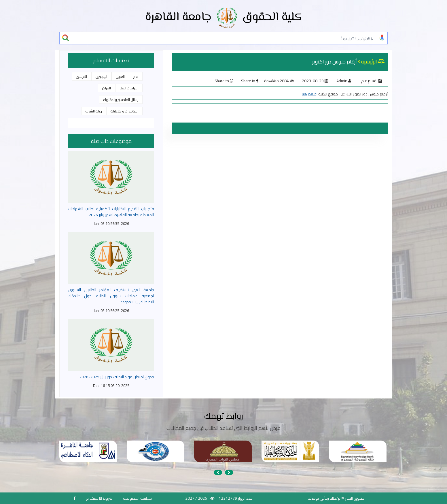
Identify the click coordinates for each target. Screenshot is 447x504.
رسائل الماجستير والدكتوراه (121, 100)
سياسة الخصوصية (137, 498)
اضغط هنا (310, 94)
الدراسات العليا (129, 88)
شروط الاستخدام (99, 498)
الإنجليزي (101, 77)
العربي (120, 77)
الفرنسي (82, 77)
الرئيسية (369, 62)
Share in (250, 81)
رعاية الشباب (94, 111)
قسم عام (369, 81)
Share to (224, 81)
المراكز (106, 88)
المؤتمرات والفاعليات (124, 111)
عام (136, 77)
